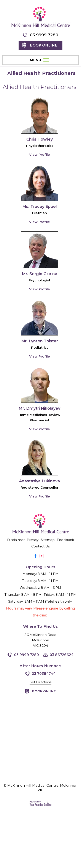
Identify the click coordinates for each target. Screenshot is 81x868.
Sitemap (48, 540)
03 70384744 (44, 674)
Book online (44, 45)
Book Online (44, 691)
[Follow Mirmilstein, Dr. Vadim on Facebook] (36, 556)
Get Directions (40, 682)
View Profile (40, 155)
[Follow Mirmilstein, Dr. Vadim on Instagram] (41, 556)
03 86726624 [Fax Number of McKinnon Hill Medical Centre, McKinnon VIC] (62, 655)
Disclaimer (16, 540)
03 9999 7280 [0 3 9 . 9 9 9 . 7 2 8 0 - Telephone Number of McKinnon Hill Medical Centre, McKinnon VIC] (44, 35)
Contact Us (41, 546)
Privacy (33, 540)
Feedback (65, 540)
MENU (39, 60)
